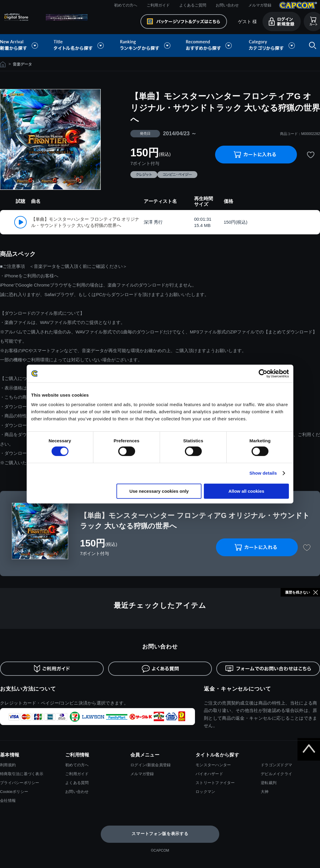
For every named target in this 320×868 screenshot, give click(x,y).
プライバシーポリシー (20, 783)
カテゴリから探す (272, 46)
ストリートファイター (215, 783)
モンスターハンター (213, 765)
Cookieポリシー (14, 792)
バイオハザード (209, 774)
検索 (311, 46)
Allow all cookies (246, 491)
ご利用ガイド (158, 5)
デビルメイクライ (276, 774)
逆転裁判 (269, 783)
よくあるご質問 (193, 5)
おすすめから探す (210, 46)
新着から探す (23, 46)
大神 (265, 792)
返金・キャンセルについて (237, 689)
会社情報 (8, 801)
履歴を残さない (297, 592)
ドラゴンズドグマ (276, 765)
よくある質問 (77, 783)
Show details (263, 473)
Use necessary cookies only (159, 491)
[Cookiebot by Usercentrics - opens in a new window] (263, 373)
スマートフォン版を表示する (160, 834)
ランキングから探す (146, 46)
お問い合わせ (227, 5)
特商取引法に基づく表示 (22, 774)
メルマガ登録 (260, 5)
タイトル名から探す (79, 46)
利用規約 (8, 765)
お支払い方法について (28, 689)
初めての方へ (126, 5)
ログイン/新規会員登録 (151, 765)
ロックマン (205, 792)
